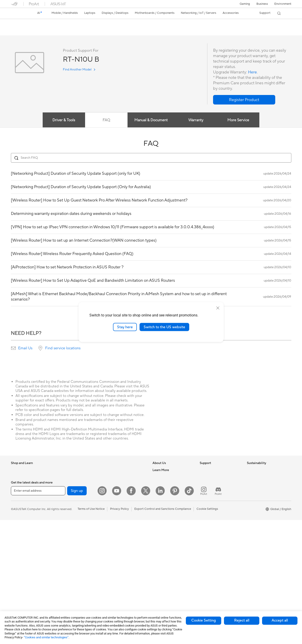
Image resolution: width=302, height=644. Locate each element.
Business (262, 4)
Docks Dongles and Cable (122, 566)
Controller (112, 579)
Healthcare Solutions (25, 484)
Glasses (63, 484)
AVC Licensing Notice (167, 566)
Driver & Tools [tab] (64, 120)
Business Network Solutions (123, 470)
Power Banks (113, 572)
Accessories (19, 491)
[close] (218, 308)
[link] (19, 13)
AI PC (156, 532)
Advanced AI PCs (164, 538)
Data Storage (67, 538)
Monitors (17, 552)
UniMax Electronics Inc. (168, 518)
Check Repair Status (214, 470)
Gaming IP (112, 593)
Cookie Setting (204, 620)
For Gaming (19, 532)
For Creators (20, 518)
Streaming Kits (114, 538)
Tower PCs (18, 573)
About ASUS (161, 470)
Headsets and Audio (118, 532)
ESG (250, 470)
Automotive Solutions (167, 559)
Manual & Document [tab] (151, 120)
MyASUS (206, 518)
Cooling (63, 518)
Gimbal (109, 586)
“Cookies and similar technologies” (46, 637)
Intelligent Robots (117, 477)
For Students (20, 525)
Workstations (67, 470)
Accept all (280, 620)
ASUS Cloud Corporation (170, 511)
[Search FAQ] (151, 158)
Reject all (242, 620)
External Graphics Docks (74, 545)
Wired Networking (70, 597)
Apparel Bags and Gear (120, 545)
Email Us (25, 348)
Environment (283, 4)
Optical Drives (67, 532)
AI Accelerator (67, 552)
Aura (156, 586)
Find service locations (63, 348)
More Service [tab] (238, 120)
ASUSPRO (160, 552)
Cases (62, 511)
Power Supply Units (71, 525)
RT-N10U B (23, 24)
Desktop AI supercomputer (123, 491)
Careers (158, 477)
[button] (245, 4)
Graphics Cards (68, 504)
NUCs (15, 586)
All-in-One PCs (21, 566)
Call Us (204, 497)
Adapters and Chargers (120, 559)
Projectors (18, 559)
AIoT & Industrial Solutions (122, 484)
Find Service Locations (215, 477)
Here (253, 72)
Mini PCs (17, 593)
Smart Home (113, 504)
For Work (17, 511)
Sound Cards (66, 559)
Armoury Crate (163, 579)
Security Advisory (212, 504)
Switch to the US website (164, 327)
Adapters (64, 590)
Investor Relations (165, 491)
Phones (16, 477)
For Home (18, 505)
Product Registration (214, 484)
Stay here (125, 327)
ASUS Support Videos (215, 511)
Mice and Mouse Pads (119, 525)
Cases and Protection (119, 552)
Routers (63, 573)
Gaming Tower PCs (24, 580)
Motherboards (68, 498)
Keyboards (112, 518)
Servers (110, 497)
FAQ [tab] (106, 120)
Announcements (163, 484)
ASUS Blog (160, 572)
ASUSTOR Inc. (162, 504)
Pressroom (160, 497)
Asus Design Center (166, 545)
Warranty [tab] (196, 120)
